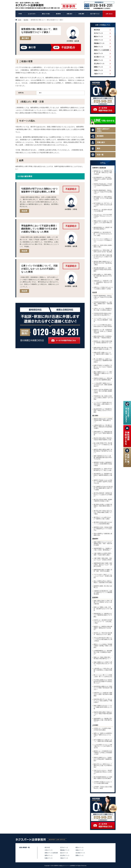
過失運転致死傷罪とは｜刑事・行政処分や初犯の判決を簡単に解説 (103, 270)
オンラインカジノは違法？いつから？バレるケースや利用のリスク (103, 240)
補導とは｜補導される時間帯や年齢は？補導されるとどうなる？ (103, 735)
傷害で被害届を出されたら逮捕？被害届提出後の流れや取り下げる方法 (103, 457)
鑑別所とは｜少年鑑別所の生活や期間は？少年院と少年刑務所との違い (103, 753)
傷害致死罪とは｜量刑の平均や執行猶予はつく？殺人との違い (103, 470)
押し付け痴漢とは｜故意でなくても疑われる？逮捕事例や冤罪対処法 (103, 361)
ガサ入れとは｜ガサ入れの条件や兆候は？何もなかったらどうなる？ (103, 216)
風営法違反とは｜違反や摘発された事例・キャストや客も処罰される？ (103, 198)
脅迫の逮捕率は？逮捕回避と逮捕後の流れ (103, 534)
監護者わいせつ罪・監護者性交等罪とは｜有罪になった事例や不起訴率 (103, 331)
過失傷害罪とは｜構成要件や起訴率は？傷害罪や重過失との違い (103, 475)
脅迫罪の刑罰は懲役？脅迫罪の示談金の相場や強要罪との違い (103, 439)
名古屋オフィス (99, 57)
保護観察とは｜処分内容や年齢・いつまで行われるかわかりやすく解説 (103, 234)
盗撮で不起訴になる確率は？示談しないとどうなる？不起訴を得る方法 (103, 367)
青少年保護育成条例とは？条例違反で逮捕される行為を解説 (103, 778)
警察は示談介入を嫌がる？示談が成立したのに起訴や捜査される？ (103, 223)
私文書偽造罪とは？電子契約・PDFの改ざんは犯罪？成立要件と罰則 (103, 179)
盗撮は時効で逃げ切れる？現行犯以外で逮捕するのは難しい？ (103, 348)
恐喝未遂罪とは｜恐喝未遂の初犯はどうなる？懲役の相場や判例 (103, 433)
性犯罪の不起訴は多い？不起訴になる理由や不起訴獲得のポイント (103, 185)
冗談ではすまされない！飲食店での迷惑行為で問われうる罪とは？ (103, 772)
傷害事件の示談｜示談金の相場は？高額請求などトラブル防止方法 (103, 529)
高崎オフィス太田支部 (101, 50)
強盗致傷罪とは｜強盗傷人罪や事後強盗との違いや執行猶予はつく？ (103, 720)
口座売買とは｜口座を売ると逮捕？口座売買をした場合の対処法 (103, 670)
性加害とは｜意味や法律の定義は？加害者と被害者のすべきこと (103, 343)
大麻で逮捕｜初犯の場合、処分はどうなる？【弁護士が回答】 (103, 559)
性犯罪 (24, 211)
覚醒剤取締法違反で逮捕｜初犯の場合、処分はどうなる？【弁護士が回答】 (103, 565)
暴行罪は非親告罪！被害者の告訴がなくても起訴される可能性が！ (103, 495)
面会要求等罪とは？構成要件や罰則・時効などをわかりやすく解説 (103, 411)
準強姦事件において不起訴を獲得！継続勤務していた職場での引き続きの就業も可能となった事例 (39, 229)
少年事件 (95, 725)
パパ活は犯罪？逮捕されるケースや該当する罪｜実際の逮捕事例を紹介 (103, 385)
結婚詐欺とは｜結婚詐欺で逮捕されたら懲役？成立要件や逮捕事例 (103, 694)
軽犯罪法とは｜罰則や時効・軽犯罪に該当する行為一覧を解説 (103, 251)
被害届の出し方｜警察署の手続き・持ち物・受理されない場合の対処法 (103, 173)
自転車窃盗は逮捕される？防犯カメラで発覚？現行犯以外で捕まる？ (103, 688)
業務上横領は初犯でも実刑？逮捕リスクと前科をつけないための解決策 (103, 602)
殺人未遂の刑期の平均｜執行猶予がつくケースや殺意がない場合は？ (103, 445)
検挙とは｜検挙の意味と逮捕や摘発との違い (103, 246)
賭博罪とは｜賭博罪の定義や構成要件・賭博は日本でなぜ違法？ (103, 628)
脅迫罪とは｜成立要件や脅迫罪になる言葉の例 (103, 210)
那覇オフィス (98, 67)
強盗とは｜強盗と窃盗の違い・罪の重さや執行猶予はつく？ (103, 658)
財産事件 (95, 598)
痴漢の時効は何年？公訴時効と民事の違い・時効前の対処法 (103, 337)
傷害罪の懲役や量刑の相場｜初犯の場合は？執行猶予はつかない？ (103, 451)
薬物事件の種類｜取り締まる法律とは (103, 587)
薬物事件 (95, 539)
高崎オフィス (98, 47)
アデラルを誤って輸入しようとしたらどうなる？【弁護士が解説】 (103, 576)
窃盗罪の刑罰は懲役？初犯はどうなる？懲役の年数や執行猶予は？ (103, 714)
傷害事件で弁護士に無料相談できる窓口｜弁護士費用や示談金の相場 (103, 464)
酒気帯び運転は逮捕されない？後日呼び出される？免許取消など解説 (103, 263)
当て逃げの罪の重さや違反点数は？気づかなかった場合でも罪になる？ (103, 257)
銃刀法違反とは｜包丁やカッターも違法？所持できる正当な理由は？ (103, 205)
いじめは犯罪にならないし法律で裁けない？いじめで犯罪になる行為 (103, 746)
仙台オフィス (98, 53)
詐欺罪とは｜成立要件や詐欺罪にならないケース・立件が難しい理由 (103, 622)
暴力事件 (95, 416)
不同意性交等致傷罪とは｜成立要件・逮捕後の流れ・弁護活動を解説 (103, 304)
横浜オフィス (98, 37)
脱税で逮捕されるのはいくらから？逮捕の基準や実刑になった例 (103, 707)
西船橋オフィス (99, 43)
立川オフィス (98, 33)
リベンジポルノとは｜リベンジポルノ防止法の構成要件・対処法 (103, 320)
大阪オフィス (98, 74)
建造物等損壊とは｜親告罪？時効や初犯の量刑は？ (103, 228)
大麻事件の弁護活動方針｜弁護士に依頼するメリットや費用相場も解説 (103, 592)
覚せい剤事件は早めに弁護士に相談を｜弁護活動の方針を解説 (103, 582)
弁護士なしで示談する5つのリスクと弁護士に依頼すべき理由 (103, 288)
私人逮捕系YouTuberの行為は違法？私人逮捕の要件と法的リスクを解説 (103, 488)
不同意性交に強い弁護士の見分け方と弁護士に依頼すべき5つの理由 (103, 398)
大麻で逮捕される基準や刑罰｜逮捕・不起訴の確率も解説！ (103, 554)
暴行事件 (25, 38)
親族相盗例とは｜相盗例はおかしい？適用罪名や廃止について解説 (103, 615)
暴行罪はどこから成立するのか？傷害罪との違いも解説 (102, 518)
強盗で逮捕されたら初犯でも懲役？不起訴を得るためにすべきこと (103, 664)
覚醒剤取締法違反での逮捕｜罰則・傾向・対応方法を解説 (103, 570)
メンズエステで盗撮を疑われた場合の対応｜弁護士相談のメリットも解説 (103, 404)
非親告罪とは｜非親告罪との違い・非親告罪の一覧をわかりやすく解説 (103, 282)
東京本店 (97, 30)
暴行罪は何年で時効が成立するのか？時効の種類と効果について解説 (103, 512)
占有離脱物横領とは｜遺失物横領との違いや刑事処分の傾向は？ (103, 652)
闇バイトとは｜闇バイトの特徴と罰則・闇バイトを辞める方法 (103, 676)
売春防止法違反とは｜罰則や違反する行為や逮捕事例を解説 (103, 379)
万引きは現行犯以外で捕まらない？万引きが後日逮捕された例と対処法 (103, 639)
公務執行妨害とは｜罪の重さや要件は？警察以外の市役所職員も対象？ (103, 427)
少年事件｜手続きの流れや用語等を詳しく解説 (103, 788)
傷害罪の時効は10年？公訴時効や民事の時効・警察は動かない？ (103, 420)
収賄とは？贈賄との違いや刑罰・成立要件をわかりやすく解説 (103, 609)
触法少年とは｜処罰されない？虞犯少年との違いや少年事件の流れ (103, 766)
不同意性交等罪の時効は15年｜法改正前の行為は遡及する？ (103, 314)
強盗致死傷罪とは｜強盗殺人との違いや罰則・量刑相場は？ (103, 549)
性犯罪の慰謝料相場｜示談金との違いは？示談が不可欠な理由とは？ (103, 192)
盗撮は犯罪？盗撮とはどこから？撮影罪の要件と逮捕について (103, 354)
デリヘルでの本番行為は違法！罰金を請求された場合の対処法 (103, 326)
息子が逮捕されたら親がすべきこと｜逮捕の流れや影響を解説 (103, 741)
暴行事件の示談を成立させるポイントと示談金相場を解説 (103, 523)
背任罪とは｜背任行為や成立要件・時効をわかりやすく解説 (103, 634)
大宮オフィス (98, 40)
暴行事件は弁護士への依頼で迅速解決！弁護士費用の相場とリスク (103, 506)
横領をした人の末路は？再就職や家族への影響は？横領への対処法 (103, 646)
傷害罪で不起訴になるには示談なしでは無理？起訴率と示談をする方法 (103, 482)
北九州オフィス (99, 64)
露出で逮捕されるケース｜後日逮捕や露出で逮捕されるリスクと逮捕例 (103, 373)
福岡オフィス (98, 60)
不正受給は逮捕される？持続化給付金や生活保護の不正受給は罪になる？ (103, 681)
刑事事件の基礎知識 (99, 168)
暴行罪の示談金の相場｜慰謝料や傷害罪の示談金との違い (103, 500)
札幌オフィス (98, 70)
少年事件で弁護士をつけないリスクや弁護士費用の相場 (103, 783)
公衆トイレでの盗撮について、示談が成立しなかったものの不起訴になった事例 (39, 269)
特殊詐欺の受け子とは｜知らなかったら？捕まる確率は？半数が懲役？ (103, 701)
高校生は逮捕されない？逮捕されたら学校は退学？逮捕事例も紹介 (103, 759)
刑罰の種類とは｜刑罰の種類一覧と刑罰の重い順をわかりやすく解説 (103, 276)
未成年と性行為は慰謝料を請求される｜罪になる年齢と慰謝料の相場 (103, 391)
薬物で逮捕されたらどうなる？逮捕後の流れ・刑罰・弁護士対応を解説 (103, 544)
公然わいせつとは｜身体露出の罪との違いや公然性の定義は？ (103, 309)
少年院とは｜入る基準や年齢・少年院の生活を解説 (103, 729)
